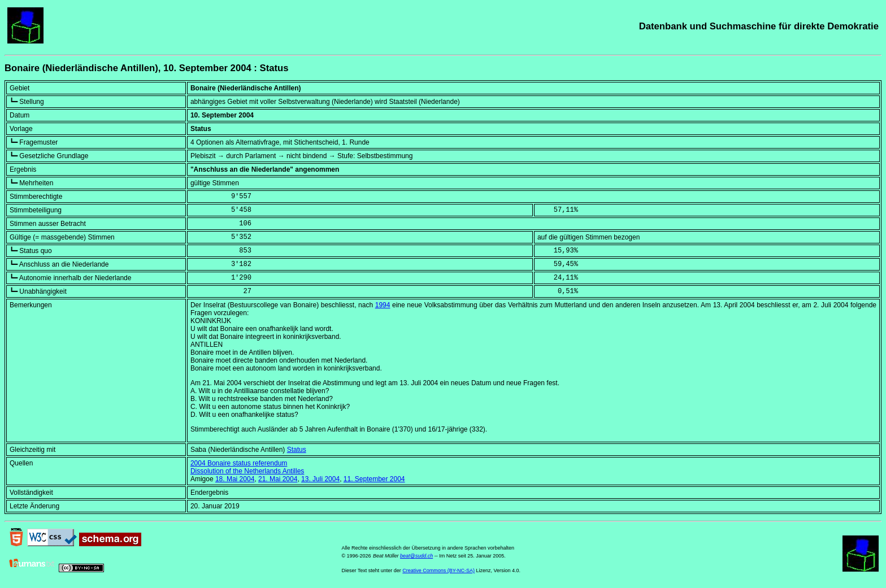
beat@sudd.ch (416, 556)
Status (297, 450)
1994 (383, 305)
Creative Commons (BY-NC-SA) (438, 570)
